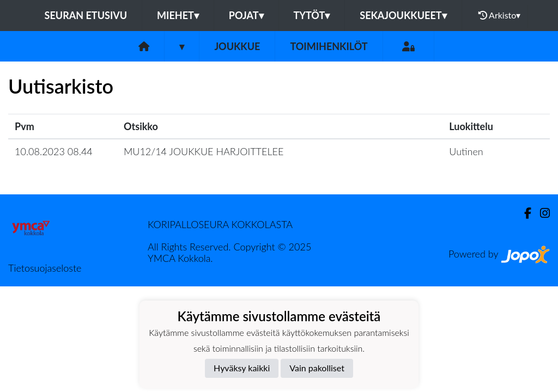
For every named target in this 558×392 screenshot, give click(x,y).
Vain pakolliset (317, 368)
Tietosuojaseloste (45, 268)
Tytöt (312, 15)
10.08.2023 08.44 (54, 151)
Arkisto (500, 15)
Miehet (178, 15)
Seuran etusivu (86, 15)
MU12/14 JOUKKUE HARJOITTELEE (204, 151)
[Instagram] (541, 213)
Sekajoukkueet (403, 15)
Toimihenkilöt (329, 46)
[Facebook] (523, 213)
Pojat (246, 15)
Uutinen (466, 151)
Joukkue (237, 46)
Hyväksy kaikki (242, 368)
